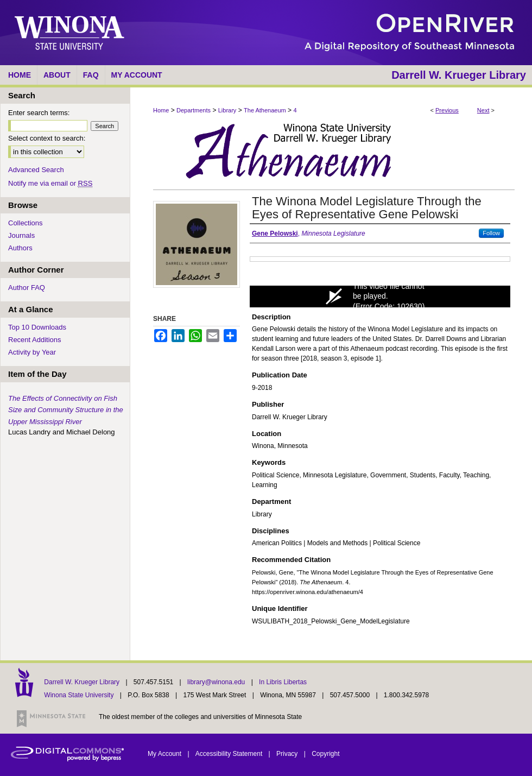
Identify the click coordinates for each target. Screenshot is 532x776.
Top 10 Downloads (37, 327)
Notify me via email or (50, 183)
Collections (26, 223)
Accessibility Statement (230, 754)
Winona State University (79, 695)
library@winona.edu (217, 682)
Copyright (325, 754)
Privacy (288, 754)
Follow (491, 233)
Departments (194, 110)
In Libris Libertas (283, 682)
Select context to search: (47, 138)
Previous (447, 110)
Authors (20, 248)
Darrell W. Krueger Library (83, 682)
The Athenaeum (265, 110)
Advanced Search (36, 170)
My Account (165, 754)
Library (227, 110)
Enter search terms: (39, 113)
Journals (21, 235)
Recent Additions (35, 340)
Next (483, 110)
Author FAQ (27, 288)
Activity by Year (32, 352)
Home (161, 110)
